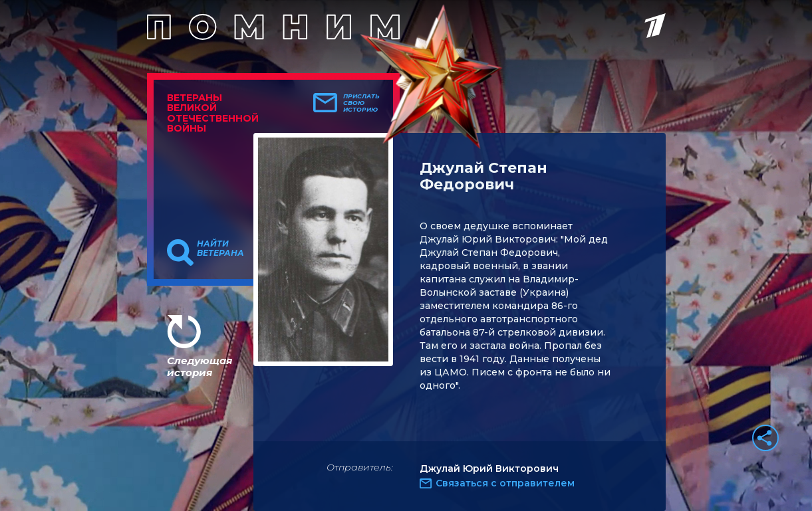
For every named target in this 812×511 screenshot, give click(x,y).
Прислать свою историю (361, 103)
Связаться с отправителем (505, 483)
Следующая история (200, 366)
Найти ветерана (220, 249)
